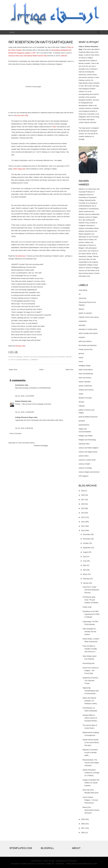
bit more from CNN (21, 115)
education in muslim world (88, 329)
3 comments (34, 360)
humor (81, 361)
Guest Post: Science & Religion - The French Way (91, 670)
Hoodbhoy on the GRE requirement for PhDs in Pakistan (91, 614)
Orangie (82, 139)
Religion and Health (86, 436)
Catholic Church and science (89, 317)
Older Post (69, 370)
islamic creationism (85, 386)
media (81, 394)
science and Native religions (89, 448)
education (82, 325)
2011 (83, 526)
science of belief (84, 464)
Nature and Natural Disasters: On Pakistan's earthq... (90, 701)
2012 (83, 522)
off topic (81, 402)
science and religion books (88, 452)
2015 (83, 508)
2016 (83, 504)
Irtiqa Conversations (86, 370)
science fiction (84, 456)
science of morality (85, 468)
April (85, 570)
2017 (83, 500)
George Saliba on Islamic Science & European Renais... (90, 718)
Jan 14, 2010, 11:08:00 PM (25, 412)
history (26, 357)
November (87, 539)
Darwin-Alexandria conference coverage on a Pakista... (91, 773)
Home (12, 32)
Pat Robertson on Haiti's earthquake (41, 42)
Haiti (54, 127)
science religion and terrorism (89, 472)
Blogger (45, 446)
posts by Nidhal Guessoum (88, 417)
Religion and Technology (87, 440)
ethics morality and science (88, 333)
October (86, 543)
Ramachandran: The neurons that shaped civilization (91, 763)
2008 (83, 824)
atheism (82, 309)
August (85, 552)
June (85, 561)
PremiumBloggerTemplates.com (81, 864)
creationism (83, 321)
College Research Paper (24, 417)
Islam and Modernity (86, 374)
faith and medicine (85, 341)
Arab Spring (83, 290)
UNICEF (64, 56)
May (85, 565)
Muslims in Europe (85, 398)
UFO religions (84, 476)
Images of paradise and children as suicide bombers (91, 783)
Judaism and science (86, 390)
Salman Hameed (22, 360)
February (86, 579)
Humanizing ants (89, 663)
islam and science (85, 378)
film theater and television (88, 345)
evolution (82, 337)
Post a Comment (16, 433)
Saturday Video (84, 444)
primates (82, 421)
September (87, 548)
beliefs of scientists (85, 313)
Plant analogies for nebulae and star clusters (89, 632)
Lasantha (59, 864)
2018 (83, 495)
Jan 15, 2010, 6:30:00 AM (24, 428)
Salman (81, 189)
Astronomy (82, 298)
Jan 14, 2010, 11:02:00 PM (25, 396)
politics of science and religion (42, 357)
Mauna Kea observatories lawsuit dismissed (91, 810)
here (88, 276)
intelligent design (85, 366)
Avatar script (87, 607)
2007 (83, 828)
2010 (83, 530)
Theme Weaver (28, 864)
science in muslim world (87, 460)
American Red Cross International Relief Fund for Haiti (28, 56)
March (85, 574)
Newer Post (13, 370)
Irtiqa (51, 861)
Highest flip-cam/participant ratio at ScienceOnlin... (91, 691)
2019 (83, 491)
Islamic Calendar (85, 382)
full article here (20, 256)
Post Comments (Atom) (26, 443)
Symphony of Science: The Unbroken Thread (90, 681)
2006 (83, 833)
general (19, 357)
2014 (83, 513)
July (84, 556)
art (80, 294)
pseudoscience (84, 425)
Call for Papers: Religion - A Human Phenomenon (90, 800)
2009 (83, 819)
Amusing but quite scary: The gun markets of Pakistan (90, 600)
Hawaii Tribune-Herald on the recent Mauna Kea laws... (91, 742)
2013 (83, 517)
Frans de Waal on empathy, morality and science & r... (90, 649)
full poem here (20, 346)
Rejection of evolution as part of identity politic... (90, 752)
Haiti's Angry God (19, 169)
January (86, 583)
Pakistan (82, 406)
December (87, 534)
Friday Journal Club (86, 349)
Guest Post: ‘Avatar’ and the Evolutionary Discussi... (91, 590)
